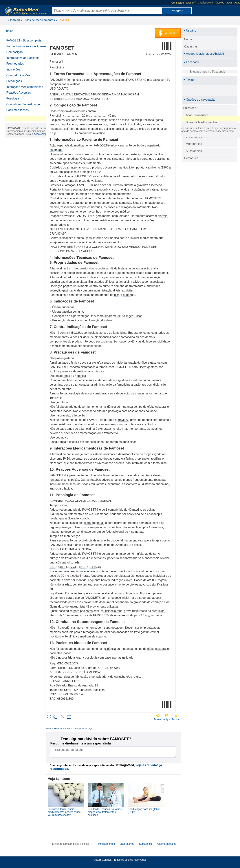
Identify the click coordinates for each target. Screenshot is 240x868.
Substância (145, 842)
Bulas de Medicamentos (39, 20)
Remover (64, 729)
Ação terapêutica (166, 842)
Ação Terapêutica (197, 115)
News (229, 3)
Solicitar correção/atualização (84, 729)
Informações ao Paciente (23, 61)
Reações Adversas (19, 96)
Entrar (188, 39)
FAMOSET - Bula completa (24, 40)
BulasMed (13, 20)
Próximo (176, 719)
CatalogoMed (205, 3)
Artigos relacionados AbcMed (204, 54)
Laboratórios (194, 137)
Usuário (190, 31)
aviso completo (24, 178)
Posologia (13, 102)
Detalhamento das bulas (202, 129)
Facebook (191, 62)
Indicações (13, 73)
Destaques (191, 158)
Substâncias (194, 151)
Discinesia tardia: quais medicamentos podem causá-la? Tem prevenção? (70, 811)
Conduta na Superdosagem (24, 107)
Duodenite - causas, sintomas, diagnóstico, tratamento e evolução (109, 811)
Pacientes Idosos (18, 113)
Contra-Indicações (18, 78)
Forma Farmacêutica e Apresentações (21, 48)
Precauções (14, 84)
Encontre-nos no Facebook (207, 72)
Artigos (167, 719)
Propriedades (15, 67)
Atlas (237, 3)
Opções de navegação (199, 100)
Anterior (157, 719)
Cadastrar (191, 47)
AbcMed (220, 3)
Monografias (194, 144)
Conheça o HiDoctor (184, 3)
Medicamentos (106, 842)
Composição (15, 55)
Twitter (189, 80)
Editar (54, 729)
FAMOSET (65, 20)
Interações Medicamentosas (25, 90)
